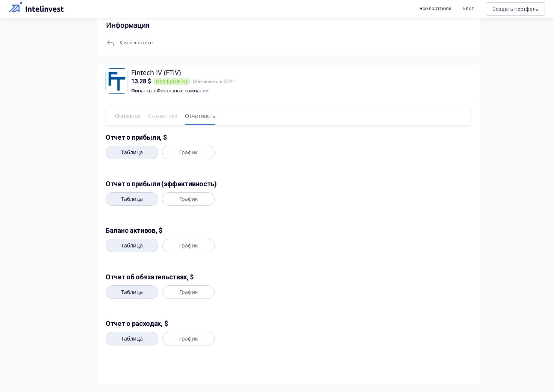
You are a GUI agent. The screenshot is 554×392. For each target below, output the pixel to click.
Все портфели (435, 8)
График (188, 152)
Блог (468, 8)
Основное (128, 116)
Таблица (132, 152)
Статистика (163, 116)
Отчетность (200, 116)
